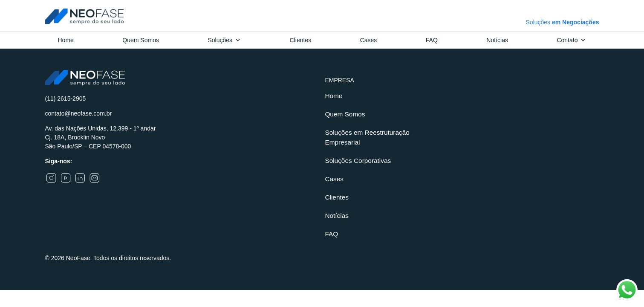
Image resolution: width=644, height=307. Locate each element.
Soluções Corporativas (358, 161)
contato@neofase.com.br (79, 113)
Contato (571, 40)
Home (66, 40)
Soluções (224, 40)
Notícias (497, 40)
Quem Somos (141, 40)
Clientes (301, 40)
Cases (369, 40)
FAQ (432, 40)
